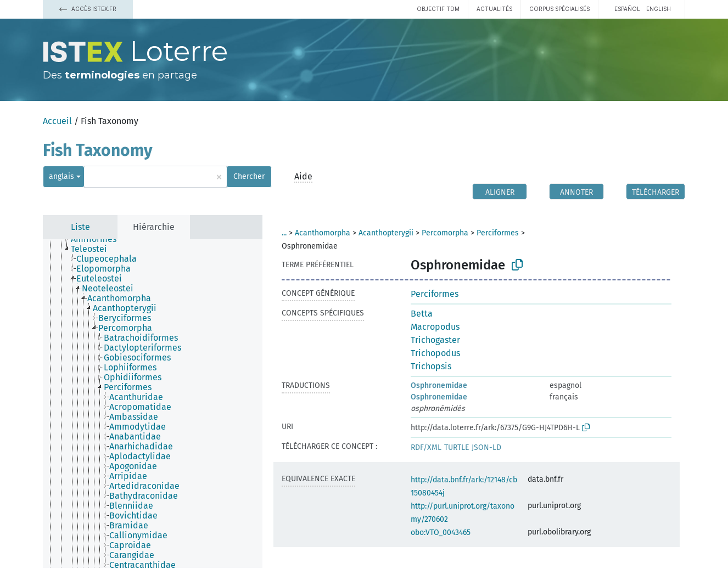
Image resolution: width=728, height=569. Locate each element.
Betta (422, 314)
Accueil (57, 121)
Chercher (249, 176)
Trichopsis (431, 366)
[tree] (153, 404)
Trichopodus (435, 353)
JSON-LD (486, 447)
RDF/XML (426, 447)
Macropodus (435, 327)
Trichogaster (435, 340)
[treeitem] (98, 239)
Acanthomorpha (323, 233)
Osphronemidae (439, 385)
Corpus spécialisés (559, 9)
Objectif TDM (438, 9)
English (659, 9)
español (627, 9)
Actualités (494, 9)
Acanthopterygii (386, 233)
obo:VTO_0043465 (441, 533)
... (284, 233)
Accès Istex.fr (88, 9)
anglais (61, 176)
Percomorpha (445, 233)
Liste (80, 227)
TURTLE (457, 447)
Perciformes (498, 233)
